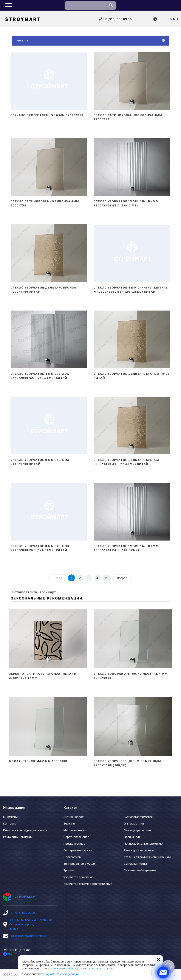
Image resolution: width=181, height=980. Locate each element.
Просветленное (74, 844)
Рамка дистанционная (139, 850)
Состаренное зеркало (78, 850)
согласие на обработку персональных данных (84, 968)
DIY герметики (134, 823)
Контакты (10, 823)
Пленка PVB (132, 837)
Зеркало (69, 823)
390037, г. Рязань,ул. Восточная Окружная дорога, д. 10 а (31, 924)
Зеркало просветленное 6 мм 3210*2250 (47, 115)
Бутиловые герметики (139, 817)
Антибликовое (74, 817)
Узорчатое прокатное (79, 877)
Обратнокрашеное (76, 837)
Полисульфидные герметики (144, 844)
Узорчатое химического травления (88, 884)
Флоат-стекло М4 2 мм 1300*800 (38, 761)
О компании (11, 817)
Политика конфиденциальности (25, 830)
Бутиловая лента (135, 864)
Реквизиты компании (18, 837)
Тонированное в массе (79, 864)
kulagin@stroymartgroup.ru (29, 936)
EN (170, 19)
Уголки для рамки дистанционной (147, 857)
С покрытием (72, 857)
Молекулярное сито (137, 830)
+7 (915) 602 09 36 (23, 913)
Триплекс (70, 870)
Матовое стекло (75, 830)
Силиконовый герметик (140, 870)
